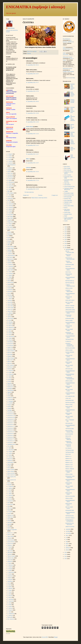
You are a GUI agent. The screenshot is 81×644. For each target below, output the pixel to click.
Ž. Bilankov (10, 588)
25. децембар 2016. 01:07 (32, 74)
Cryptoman (10, 198)
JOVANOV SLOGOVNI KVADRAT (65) (70, 345)
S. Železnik (10, 495)
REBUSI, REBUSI (70, 469)
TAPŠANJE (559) (70, 452)
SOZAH (9, 521)
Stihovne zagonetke (12, 530)
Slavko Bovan (30, 127)
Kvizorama (10, 291)
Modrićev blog (67, 199)
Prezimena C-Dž (11, 416)
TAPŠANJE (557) (70, 516)
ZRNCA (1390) (69, 474)
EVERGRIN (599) (70, 265)
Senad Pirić (10, 504)
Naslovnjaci (10, 385)
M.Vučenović (10, 345)
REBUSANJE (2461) (69, 504)
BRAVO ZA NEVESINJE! (72, 127)
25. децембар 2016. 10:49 (32, 113)
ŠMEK (66, 216)
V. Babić (9, 563)
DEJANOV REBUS (70, 518)
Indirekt (9, 261)
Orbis (9, 394)
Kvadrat (9, 288)
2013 (66, 557)
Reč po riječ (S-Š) (12, 480)
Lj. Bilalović (10, 313)
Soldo (9, 519)
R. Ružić (9, 455)
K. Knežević (10, 273)
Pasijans (9, 405)
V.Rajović (10, 578)
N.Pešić (9, 381)
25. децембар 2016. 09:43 (32, 101)
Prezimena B (10, 414)
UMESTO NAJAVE (70, 527)
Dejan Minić (10, 218)
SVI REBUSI (68, 448)
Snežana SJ (10, 515)
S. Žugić (9, 497)
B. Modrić (10, 184)
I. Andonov (10, 254)
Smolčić (9, 513)
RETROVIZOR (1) (70, 281)
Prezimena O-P (11, 432)
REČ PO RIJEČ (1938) (69, 330)
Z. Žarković (10, 615)
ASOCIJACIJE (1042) (69, 407)
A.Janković (10, 163)
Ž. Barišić (10, 587)
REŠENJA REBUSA (68, 439)
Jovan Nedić (10, 270)
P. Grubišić (10, 403)
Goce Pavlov (10, 246)
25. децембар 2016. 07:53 (32, 91)
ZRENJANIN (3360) (70, 310)
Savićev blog (67, 212)
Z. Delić (9, 594)
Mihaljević (10, 356)
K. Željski (10, 277)
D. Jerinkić (10, 206)
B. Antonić (10, 179)
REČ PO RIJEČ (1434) (69, 487)
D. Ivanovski (10, 204)
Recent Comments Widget (71, 78)
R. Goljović (10, 452)
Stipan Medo (10, 536)
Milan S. (28, 159)
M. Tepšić (10, 338)
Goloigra (9, 250)
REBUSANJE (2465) (69, 414)
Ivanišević (10, 263)
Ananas (9, 172)
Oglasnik (9, 392)
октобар (68, 531)
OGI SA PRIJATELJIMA (70, 252)
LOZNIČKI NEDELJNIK (69, 291)
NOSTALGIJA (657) (70, 403)
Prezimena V (10, 443)
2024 (66, 231)
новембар (68, 529)
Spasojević (10, 522)
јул (67, 537)
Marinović (10, 353)
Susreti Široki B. (11, 542)
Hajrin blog (67, 183)
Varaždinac (10, 581)
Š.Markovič (10, 501)
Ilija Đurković (10, 259)
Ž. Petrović (10, 608)
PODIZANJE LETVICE (68, 316)
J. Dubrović (10, 264)
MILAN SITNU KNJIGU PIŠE (69, 431)
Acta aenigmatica (11, 165)
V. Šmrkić (10, 574)
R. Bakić (9, 448)
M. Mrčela (10, 333)
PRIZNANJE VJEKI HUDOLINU (70, 477)
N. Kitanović (10, 371)
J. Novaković (10, 266)
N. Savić (9, 376)
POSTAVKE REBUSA (68, 445)
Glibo (9, 245)
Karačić (9, 279)
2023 (66, 233)
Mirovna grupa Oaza (69, 195)
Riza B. (66, 208)
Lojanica (9, 317)
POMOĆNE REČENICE (69, 442)
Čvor (9, 200)
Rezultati (9, 485)
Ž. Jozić (9, 603)
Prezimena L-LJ (11, 426)
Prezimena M (11, 428)
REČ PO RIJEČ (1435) (69, 417)
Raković (9, 464)
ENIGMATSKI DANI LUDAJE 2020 (72, 87)
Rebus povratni (11, 473)
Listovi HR (10, 304)
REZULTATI (68, 436)
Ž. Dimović (10, 596)
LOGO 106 (68, 398)
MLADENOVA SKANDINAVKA (70, 378)
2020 (66, 239)
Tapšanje (29, 54)
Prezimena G (11, 421)
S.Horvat (9, 499)
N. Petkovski (10, 374)
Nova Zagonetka (68, 200)
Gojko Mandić (11, 248)
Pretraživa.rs (67, 204)
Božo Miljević (11, 193)
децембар (68, 249)
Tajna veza (10, 551)
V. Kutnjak (10, 569)
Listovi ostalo (10, 308)
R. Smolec (10, 457)
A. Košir (9, 159)
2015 (66, 552)
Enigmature (10, 234)
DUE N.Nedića (68, 175)
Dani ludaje (10, 216)
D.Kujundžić (10, 215)
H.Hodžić (10, 252)
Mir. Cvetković (11, 365)
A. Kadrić (10, 156)
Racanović (10, 459)
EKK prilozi (10, 227)
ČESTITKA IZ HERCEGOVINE (70, 259)
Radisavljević (11, 462)
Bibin (9, 191)
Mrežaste (10, 369)
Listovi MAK (10, 306)
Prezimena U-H (11, 441)
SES (8, 506)
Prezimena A (10, 412)
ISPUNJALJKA (69, 369)
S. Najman (10, 488)
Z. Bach (9, 585)
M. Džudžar (10, 322)
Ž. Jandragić (10, 599)
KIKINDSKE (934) (70, 510)
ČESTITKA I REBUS (68, 255)
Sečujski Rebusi (68, 214)
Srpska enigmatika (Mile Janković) (69, 218)
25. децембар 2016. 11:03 (32, 122)
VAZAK (66, 221)
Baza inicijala (67, 168)
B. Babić (9, 181)
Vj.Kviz (9, 583)
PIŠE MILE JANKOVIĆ (73, 157)
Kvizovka (10, 295)
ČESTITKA (68, 267)
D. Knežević (10, 207)
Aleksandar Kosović (67, 57)
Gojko (64, 53)
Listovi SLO (10, 309)
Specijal (9, 524)
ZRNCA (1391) (69, 405)
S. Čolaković (10, 486)
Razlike (9, 466)
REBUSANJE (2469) (69, 298)
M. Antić (9, 320)
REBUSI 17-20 (69, 465)
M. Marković (10, 329)
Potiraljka (10, 410)
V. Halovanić (10, 565)
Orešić (9, 396)
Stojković (10, 538)
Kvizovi (9, 293)
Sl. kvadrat (10, 512)
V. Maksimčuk (11, 572)
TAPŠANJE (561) (70, 339)
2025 (66, 229)
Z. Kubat (9, 605)
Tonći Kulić (10, 560)
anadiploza (10, 168)
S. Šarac (9, 492)
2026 (66, 227)
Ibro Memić (10, 257)
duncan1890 (45, 637)
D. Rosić (9, 213)
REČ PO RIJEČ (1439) (69, 303)
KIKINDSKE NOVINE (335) (69, 333)
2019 (66, 241)
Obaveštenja (10, 390)
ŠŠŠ (8, 526)
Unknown (29, 168)
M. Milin (9, 331)
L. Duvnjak (10, 297)
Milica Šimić (10, 360)
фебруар (68, 548)
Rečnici (9, 483)
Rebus (9, 468)
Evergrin (9, 241)
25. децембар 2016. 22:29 (32, 189)
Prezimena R (10, 434)
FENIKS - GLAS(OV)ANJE (73, 101)
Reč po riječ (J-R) (12, 477)
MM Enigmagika (68, 197)
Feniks (9, 243)
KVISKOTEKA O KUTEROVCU (69, 521)
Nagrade (9, 383)
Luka (64, 47)
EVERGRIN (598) (70, 319)
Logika (9, 315)
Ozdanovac (10, 398)
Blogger (56, 637)
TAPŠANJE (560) (70, 429)
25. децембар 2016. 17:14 (32, 180)
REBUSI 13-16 (69, 463)
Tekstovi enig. (11, 558)
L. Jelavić (10, 299)
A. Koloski (10, 158)
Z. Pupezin (10, 610)
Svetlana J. (10, 545)
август (67, 535)
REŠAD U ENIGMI (70, 306)
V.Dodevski (10, 576)
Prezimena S (10, 435)
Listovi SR (10, 311)
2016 (66, 248)
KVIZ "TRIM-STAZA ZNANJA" (73, 142)
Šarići (9, 503)
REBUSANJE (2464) (69, 472)
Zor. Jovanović (11, 619)
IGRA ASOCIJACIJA (73, 149)
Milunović (10, 363)
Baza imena (67, 167)
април (67, 544)
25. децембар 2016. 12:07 (32, 154)
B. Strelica (10, 189)
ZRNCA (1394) (69, 288)
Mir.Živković (10, 367)
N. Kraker (10, 372)
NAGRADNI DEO (70, 400)
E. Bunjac (10, 224)
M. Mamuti (10, 326)
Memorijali (10, 354)
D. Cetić (9, 202)
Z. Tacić (9, 612)
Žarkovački (10, 617)
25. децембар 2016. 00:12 (32, 65)
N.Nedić (9, 380)
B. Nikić (9, 188)
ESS (8, 239)
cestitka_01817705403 (68, 72)
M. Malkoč (10, 324)
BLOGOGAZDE (69, 434)
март (67, 546)
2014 (66, 554)
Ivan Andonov (67, 185)
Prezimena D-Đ (11, 417)
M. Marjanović (11, 327)
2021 (66, 237)
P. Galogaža (10, 401)
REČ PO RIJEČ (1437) (69, 366)
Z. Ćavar (9, 592)
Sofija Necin (10, 517)
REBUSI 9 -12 (69, 461)
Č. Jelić (9, 195)
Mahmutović (10, 349)
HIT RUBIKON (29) (70, 396)
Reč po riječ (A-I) (11, 475)
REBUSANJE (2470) (69, 275)
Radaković (10, 461)
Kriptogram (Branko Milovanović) (69, 189)
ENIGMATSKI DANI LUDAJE (72, 134)
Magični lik (10, 347)
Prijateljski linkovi (11, 444)
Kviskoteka (10, 290)
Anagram (10, 170)
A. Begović (10, 154)
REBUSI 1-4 (68, 456)
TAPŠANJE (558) (70, 450)
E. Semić (10, 225)
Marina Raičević (11, 351)
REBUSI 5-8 (68, 459)
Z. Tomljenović (11, 614)
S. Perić (9, 490)
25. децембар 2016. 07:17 (32, 82)
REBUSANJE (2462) (69, 494)
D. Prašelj (10, 211)
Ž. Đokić (9, 597)
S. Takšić (10, 494)
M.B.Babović (10, 342)
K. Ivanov (10, 272)
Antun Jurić (10, 173)
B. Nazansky (10, 186)
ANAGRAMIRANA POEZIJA (70, 375)
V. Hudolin (10, 567)
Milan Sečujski (11, 358)
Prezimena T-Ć (11, 439)
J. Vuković (10, 268)
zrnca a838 (66, 54)
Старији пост (55, 195)
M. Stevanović (11, 336)
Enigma (9, 232)
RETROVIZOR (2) (70, 283)
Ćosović (9, 197)
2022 (66, 235)
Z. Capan (10, 590)
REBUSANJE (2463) (69, 484)
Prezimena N (10, 430)
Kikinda (9, 281)
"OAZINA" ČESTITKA (69, 262)
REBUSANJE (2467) (69, 363)
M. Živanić (10, 340)
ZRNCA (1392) (69, 350)
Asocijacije (10, 175)
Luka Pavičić (10, 318)
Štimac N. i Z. (11, 533)
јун (67, 539)
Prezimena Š (10, 437)
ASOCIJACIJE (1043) (69, 356)
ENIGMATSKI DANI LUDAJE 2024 (72, 110)
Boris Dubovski (68, 170)
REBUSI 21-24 (69, 467)
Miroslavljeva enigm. (69, 193)
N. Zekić (9, 378)
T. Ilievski (10, 547)
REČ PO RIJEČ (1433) (69, 508)
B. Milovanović (11, 182)
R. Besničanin (11, 450)
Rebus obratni (11, 471)
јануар (67, 550)
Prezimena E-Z (11, 419)
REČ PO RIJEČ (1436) (69, 390)
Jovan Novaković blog (69, 186)
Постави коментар (29, 192)
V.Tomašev (10, 579)
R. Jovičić (10, 453)
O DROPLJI (68, 341)
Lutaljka (66, 191)
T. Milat (9, 549)
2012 (66, 559)
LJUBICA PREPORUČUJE (70, 286)
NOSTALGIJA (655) (70, 496)
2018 (66, 243)
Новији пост (26, 195)
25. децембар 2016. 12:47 (32, 163)
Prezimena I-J (11, 423)
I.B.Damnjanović (11, 255)
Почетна (40, 195)
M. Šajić (9, 335)
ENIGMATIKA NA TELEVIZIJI (70, 524)
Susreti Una (10, 543)
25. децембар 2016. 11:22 (32, 134)
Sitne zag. (10, 508)
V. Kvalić (9, 570)
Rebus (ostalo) (11, 470)
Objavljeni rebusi (68, 202)
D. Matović (10, 209)
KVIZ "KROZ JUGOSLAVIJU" (73, 94)
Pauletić (9, 407)
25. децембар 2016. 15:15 (32, 172)
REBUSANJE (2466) (69, 387)
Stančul (9, 528)
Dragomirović (11, 222)
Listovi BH (10, 302)
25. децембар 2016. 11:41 (32, 145)
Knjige (9, 284)
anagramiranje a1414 (68, 49)
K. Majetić (10, 275)
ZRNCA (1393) (69, 321)
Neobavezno (10, 387)
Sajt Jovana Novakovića (67, 210)
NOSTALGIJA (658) (70, 348)
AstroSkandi (10, 177)
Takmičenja (10, 552)
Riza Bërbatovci (67, 39)
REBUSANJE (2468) (69, 327)
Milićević (9, 362)
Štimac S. (10, 534)
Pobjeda (9, 408)
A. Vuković (10, 161)
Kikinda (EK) (10, 282)
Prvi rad (9, 446)
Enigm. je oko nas (12, 229)
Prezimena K (10, 425)
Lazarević (10, 300)
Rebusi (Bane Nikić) (69, 206)
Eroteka (9, 237)
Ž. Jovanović (10, 601)
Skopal (9, 510)
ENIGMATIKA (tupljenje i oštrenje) (36, 7)
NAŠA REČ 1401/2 (70, 300)
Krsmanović (10, 286)
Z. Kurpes (10, 606)
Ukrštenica (10, 561)
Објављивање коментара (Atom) (39, 198)
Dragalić (9, 220)
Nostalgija (10, 389)
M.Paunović (10, 344)
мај (67, 542)
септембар (68, 533)
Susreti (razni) (11, 540)
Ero (8, 236)
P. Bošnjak (10, 399)
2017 (66, 246)
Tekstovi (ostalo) (11, 556)
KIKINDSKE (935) (70, 308)
